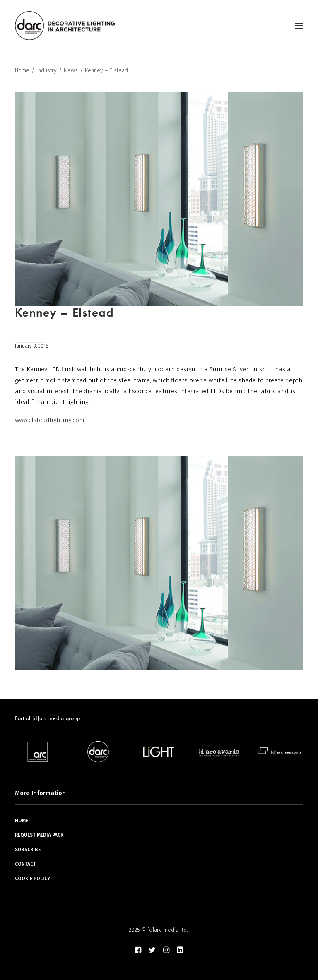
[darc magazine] (65, 26)
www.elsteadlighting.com (49, 420)
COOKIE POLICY (33, 879)
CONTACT (25, 864)
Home (22, 71)
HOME (22, 821)
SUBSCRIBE (28, 850)
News (71, 71)
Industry (47, 71)
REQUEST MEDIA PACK (39, 835)
